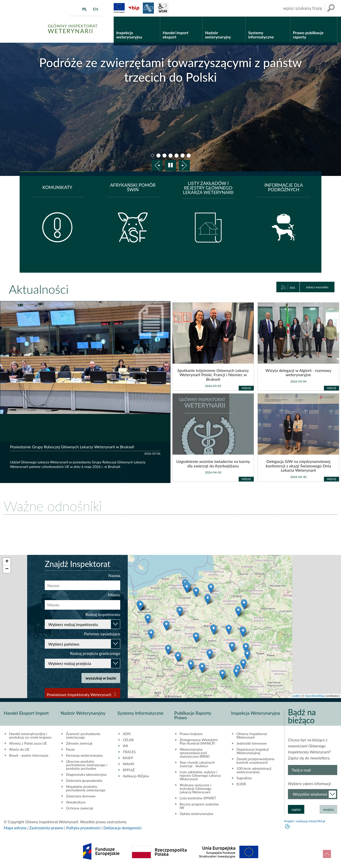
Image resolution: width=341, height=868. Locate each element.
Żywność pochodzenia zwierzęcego (83, 736)
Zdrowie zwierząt (79, 743)
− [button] (7, 569)
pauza (170, 165)
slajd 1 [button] (152, 156)
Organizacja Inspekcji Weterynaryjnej (252, 751)
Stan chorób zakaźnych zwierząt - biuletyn (197, 764)
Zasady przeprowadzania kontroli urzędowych (255, 761)
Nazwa (114, 575)
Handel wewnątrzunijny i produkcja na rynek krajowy (30, 736)
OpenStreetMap (315, 696)
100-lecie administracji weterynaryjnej (254, 770)
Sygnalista (244, 778)
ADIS (127, 734)
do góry (327, 854)
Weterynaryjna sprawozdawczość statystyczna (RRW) (195, 753)
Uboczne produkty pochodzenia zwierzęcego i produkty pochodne (87, 765)
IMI (125, 746)
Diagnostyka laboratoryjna (86, 775)
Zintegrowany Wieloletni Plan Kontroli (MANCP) (199, 742)
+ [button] (7, 562)
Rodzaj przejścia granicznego (95, 653)
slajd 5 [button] (177, 156)
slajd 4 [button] (170, 156)
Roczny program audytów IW (199, 806)
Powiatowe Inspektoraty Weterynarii (79, 694)
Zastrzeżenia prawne (46, 828)
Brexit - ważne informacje (29, 755)
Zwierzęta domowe (81, 796)
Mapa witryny (15, 828)
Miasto (114, 595)
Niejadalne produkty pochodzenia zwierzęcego (86, 788)
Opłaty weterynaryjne (196, 814)
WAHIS (129, 764)
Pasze (70, 749)
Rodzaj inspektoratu (103, 614)
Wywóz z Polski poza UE (28, 743)
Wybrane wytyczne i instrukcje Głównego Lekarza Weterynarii (196, 789)
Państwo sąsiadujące (102, 634)
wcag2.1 (163, 8)
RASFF (128, 758)
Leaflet (296, 696)
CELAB (128, 740)
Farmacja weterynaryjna (84, 755)
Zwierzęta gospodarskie (84, 781)
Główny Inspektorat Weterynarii (252, 736)
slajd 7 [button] (189, 156)
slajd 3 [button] (164, 156)
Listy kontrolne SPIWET (198, 798)
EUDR (241, 784)
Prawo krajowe (191, 734)
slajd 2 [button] (158, 156)
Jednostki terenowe (251, 743)
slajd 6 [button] (183, 156)
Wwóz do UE (19, 749)
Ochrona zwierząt (79, 808)
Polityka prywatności (83, 828)
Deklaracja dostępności (122, 828)
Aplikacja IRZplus (136, 776)
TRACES (129, 752)
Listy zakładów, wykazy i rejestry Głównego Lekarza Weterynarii (200, 776)
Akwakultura (76, 802)
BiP (134, 8)
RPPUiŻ (129, 770)
